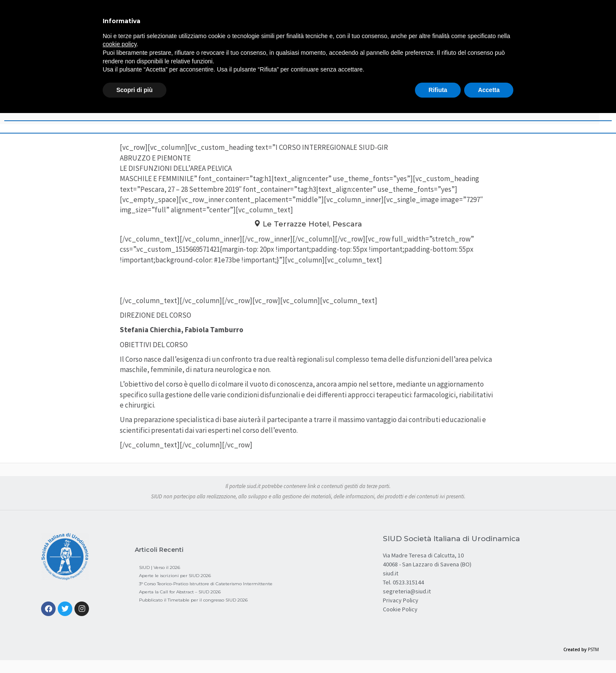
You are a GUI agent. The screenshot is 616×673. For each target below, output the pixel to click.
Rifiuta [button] (438, 90)
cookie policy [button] (120, 44)
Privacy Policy (401, 600)
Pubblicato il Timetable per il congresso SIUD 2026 (193, 600)
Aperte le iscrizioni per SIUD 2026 (175, 576)
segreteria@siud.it (407, 591)
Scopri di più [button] (135, 90)
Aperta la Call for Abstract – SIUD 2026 (180, 592)
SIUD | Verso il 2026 (160, 567)
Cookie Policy (400, 609)
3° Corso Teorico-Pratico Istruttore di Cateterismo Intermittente (206, 584)
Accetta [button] (489, 90)
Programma (308, 281)
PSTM (593, 649)
